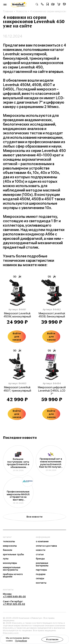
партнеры (41, 570)
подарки (41, 574)
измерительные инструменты (12, 569)
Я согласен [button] (52, 639)
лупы (6, 559)
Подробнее (21, 641)
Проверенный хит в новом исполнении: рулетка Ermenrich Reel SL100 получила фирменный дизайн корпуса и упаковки (51, 463)
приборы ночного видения (13, 575)
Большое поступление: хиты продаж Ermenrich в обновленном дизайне (18, 463)
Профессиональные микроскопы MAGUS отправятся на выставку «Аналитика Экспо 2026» (18, 496)
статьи (40, 554)
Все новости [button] (34, 517)
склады (40, 578)
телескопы (9, 541)
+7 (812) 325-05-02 (14, 604)
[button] (42, 5)
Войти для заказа (17, 336)
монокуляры (10, 563)
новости (41, 550)
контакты (41, 583)
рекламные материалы (42, 564)
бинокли (8, 550)
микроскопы (10, 546)
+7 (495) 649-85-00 (14, 596)
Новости (21, 11)
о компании (42, 541)
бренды (40, 559)
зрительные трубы (13, 554)
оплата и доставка (46, 546)
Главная (8, 11)
